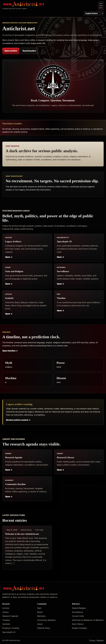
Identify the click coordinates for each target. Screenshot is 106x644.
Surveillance (63, 271)
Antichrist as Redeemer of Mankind (88, 620)
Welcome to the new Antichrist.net (22, 534)
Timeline (61, 298)
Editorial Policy (44, 628)
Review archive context (18, 420)
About (40, 624)
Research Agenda (14, 457)
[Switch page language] (94, 13)
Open (9, 257)
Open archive (11, 51)
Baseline (100, 640)
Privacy (92, 640)
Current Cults (78, 616)
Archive (6, 608)
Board (40, 612)
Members (41, 616)
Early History (78, 624)
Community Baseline (15, 484)
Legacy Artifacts (13, 241)
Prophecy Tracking (11, 628)
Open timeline (10, 351)
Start (39, 608)
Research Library (66, 457)
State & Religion (79, 608)
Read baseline (29, 51)
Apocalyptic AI (64, 241)
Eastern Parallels (79, 628)
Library (6, 612)
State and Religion (14, 271)
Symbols (9, 298)
